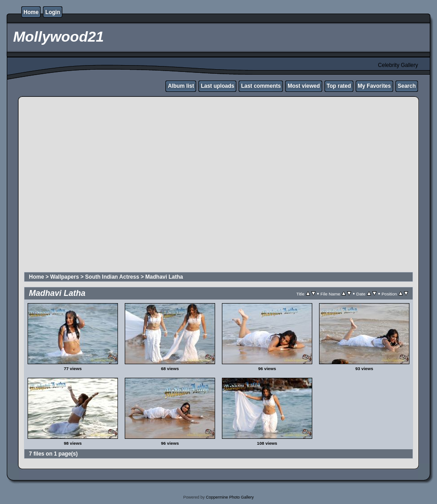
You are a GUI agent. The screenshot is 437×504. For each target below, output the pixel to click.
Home (31, 12)
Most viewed (303, 86)
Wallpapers (65, 277)
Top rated (339, 86)
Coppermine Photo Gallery (230, 497)
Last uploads (217, 86)
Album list (181, 86)
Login (53, 12)
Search (407, 86)
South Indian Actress (112, 277)
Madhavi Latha (164, 277)
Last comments (261, 86)
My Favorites (374, 86)
